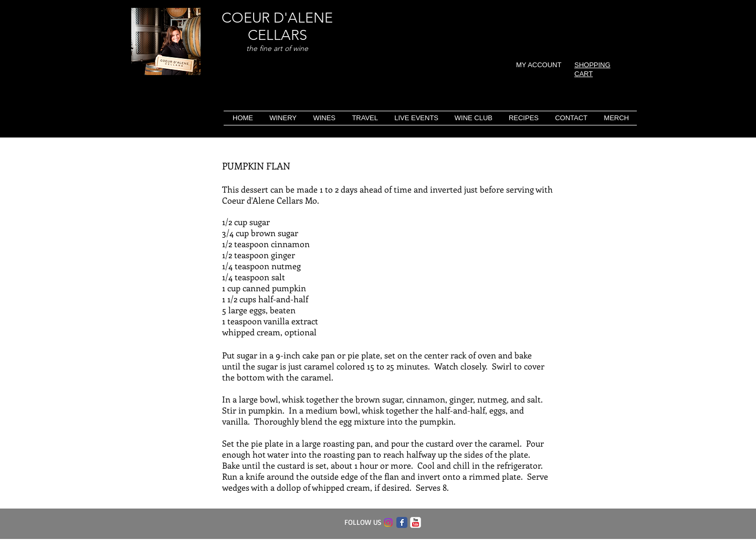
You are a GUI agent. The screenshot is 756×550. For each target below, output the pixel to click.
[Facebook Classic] (402, 522)
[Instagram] (388, 522)
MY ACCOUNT (539, 65)
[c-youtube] (416, 522)
